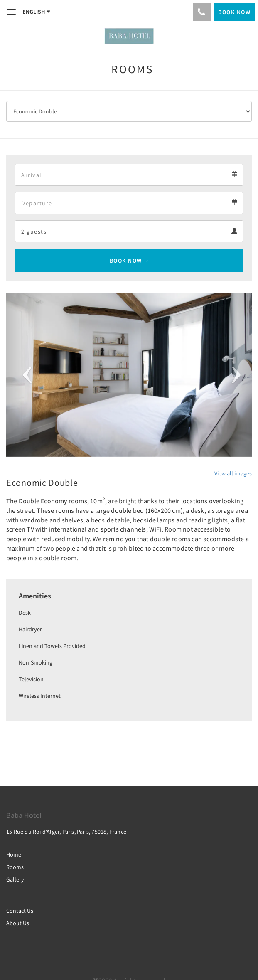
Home (14, 854)
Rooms (15, 867)
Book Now (126, 261)
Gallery (15, 879)
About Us (18, 923)
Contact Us (20, 911)
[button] (25, 375)
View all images (233, 473)
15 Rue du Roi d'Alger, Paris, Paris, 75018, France (66, 832)
